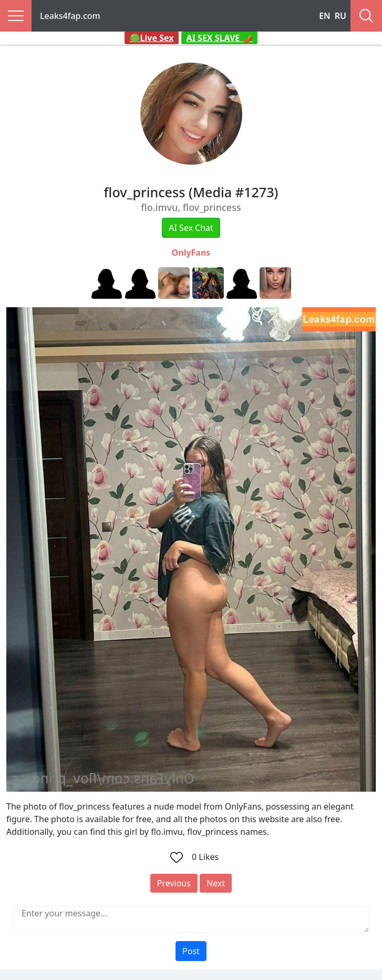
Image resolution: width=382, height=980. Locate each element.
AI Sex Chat (191, 228)
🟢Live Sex (152, 38)
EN (325, 16)
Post (191, 951)
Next (216, 883)
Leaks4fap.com (70, 16)
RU (340, 16)
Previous (174, 883)
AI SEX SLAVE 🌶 (220, 38)
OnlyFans (191, 252)
